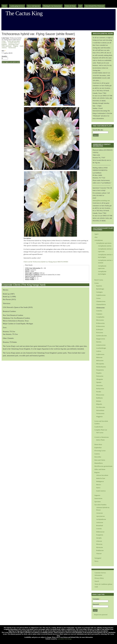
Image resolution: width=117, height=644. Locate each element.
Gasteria (97, 454)
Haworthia (98, 457)
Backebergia (100, 289)
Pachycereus (100, 389)
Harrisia (99, 342)
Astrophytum (99, 240)
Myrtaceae (99, 547)
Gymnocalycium (101, 336)
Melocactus (100, 360)
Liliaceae (99, 541)
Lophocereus (100, 354)
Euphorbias (98, 448)
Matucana (99, 357)
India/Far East (101, 478)
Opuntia (99, 382)
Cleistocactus (100, 308)
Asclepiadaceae (101, 519)
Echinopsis (100, 329)
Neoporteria (100, 370)
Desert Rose (98, 444)
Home (5, 6)
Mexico (99, 485)
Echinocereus (100, 326)
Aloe (96, 237)
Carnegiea (99, 292)
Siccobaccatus (101, 407)
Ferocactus (100, 332)
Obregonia (99, 379)
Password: (96, 604)
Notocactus (100, 376)
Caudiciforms (99, 427)
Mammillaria (99, 463)
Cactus (4, 41)
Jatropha (99, 538)
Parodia (99, 392)
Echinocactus (100, 323)
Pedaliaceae (100, 550)
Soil (80, 6)
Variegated (98, 558)
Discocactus (100, 320)
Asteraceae (100, 522)
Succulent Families (100, 505)
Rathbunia (99, 398)
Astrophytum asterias (105, 246)
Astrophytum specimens (104, 243)
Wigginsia (99, 416)
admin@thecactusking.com (101, 200)
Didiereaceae (100, 532)
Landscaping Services (17, 6)
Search (97, 581)
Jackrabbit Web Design (64, 639)
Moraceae (99, 544)
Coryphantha (100, 317)
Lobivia (99, 351)
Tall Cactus (100, 433)
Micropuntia (100, 364)
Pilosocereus (100, 395)
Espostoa (99, 286)
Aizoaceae (99, 513)
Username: (97, 599)
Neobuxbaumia (101, 367)
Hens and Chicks (100, 460)
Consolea (99, 311)
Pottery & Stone (70, 6)
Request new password (101, 615)
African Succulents (102, 475)
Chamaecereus (101, 301)
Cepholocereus (101, 295)
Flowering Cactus (14, 44)
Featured (4, 44)
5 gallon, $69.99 (7, 53)
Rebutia (99, 401)
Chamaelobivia (101, 304)
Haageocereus (101, 339)
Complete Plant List (14, 43)
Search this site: (98, 130)
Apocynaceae (100, 516)
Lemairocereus (101, 345)
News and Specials (34, 6)
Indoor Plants (100, 440)
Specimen (98, 502)
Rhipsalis (99, 404)
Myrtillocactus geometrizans (103, 466)
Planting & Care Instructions (52, 6)
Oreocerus (99, 385)
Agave (96, 234)
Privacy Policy (99, 578)
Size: (4, 51)
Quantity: (4, 56)
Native (98, 488)
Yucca (96, 561)
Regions (16, 46)
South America (101, 491)
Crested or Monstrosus (102, 437)
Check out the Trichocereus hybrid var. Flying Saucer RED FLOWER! (46, 262)
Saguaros (97, 495)
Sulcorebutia (100, 410)
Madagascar (100, 481)
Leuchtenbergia (101, 348)
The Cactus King (24, 13)
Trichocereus (12, 48)
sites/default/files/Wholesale (95, 6)
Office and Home (7, 46)
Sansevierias (98, 498)
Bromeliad (99, 525)
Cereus (98, 298)
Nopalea (99, 373)
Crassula (99, 529)
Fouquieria (100, 535)
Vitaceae (99, 553)
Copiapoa (99, 314)
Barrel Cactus (99, 280)
